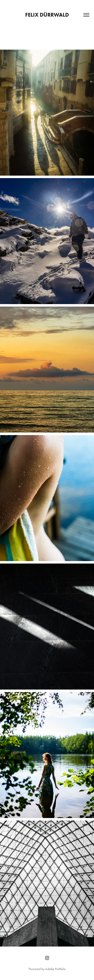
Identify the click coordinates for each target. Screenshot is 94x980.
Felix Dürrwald (47, 15)
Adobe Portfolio (55, 969)
